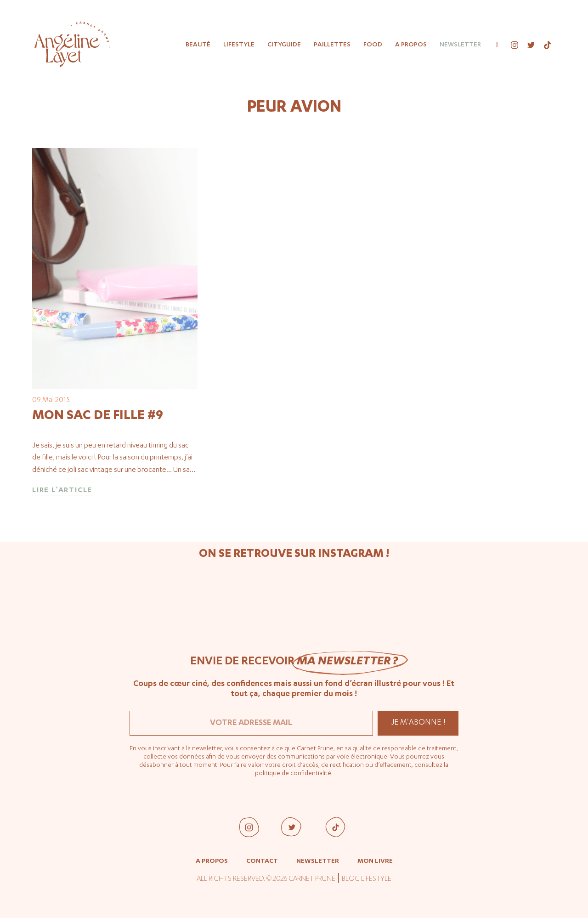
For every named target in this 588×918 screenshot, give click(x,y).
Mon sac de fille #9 (98, 416)
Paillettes (332, 45)
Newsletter (460, 45)
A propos (411, 45)
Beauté (198, 45)
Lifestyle (239, 45)
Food (373, 45)
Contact (262, 861)
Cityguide (284, 45)
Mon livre (375, 861)
